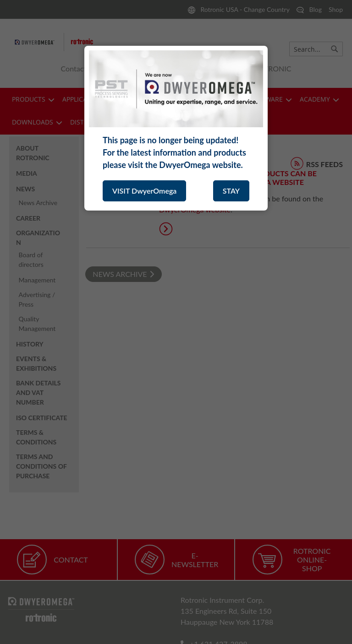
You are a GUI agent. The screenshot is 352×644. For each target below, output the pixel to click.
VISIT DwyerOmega (144, 191)
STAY (231, 191)
